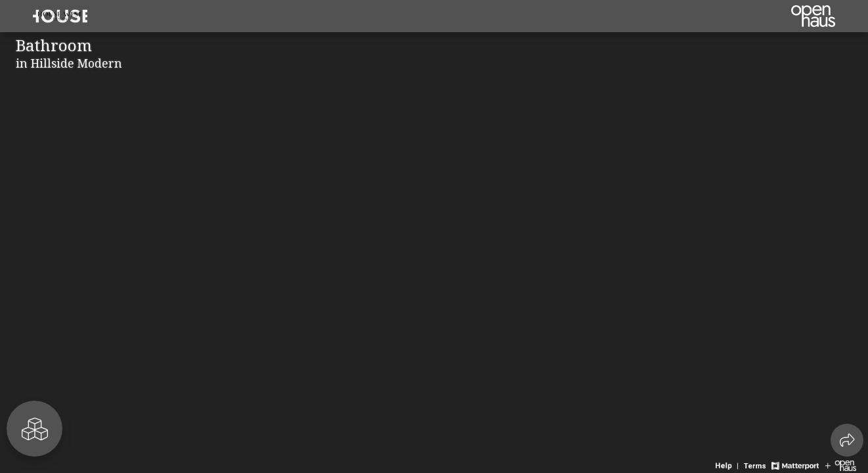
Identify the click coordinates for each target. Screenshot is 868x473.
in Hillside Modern (69, 63)
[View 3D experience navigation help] (728, 464)
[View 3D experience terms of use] (756, 464)
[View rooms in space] (34, 429)
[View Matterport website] (795, 464)
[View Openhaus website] (841, 464)
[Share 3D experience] (847, 440)
